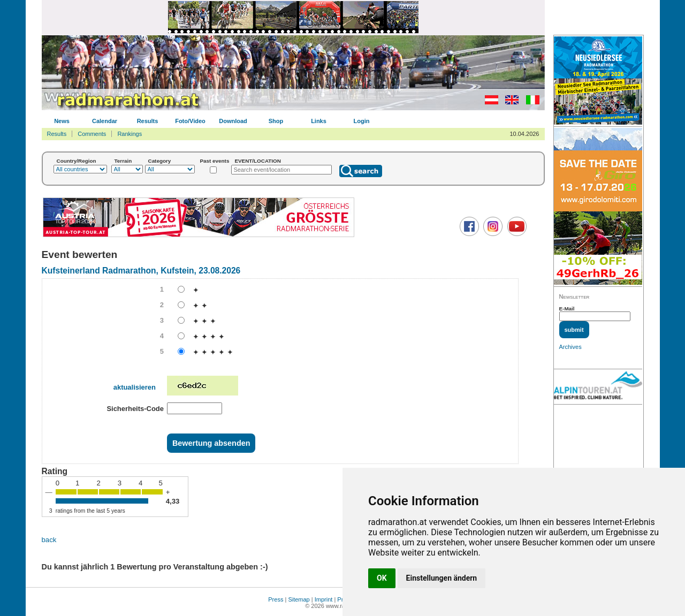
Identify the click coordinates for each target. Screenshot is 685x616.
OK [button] (382, 578)
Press (276, 599)
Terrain (123, 161)
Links (319, 121)
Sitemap (299, 599)
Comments (92, 134)
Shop (276, 121)
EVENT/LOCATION (258, 161)
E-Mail (567, 309)
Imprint (324, 599)
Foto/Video (190, 121)
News (62, 121)
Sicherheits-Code (135, 409)
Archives (570, 347)
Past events (215, 161)
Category (160, 161)
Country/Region (77, 161)
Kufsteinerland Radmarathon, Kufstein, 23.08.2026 (141, 271)
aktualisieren (135, 387)
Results (148, 121)
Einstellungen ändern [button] (442, 578)
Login (362, 121)
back (49, 540)
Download (233, 121)
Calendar (105, 121)
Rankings (130, 134)
